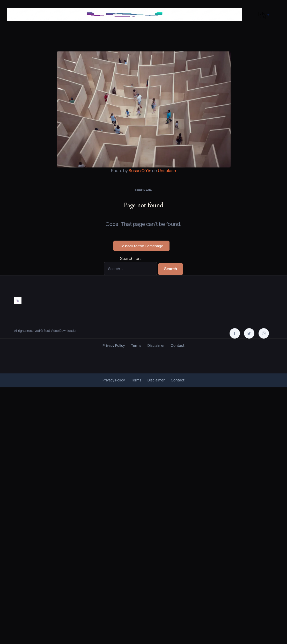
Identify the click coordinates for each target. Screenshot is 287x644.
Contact (178, 346)
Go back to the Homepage (141, 246)
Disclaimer (156, 346)
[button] (263, 16)
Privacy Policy (114, 346)
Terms (136, 346)
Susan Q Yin (140, 171)
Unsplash (167, 171)
